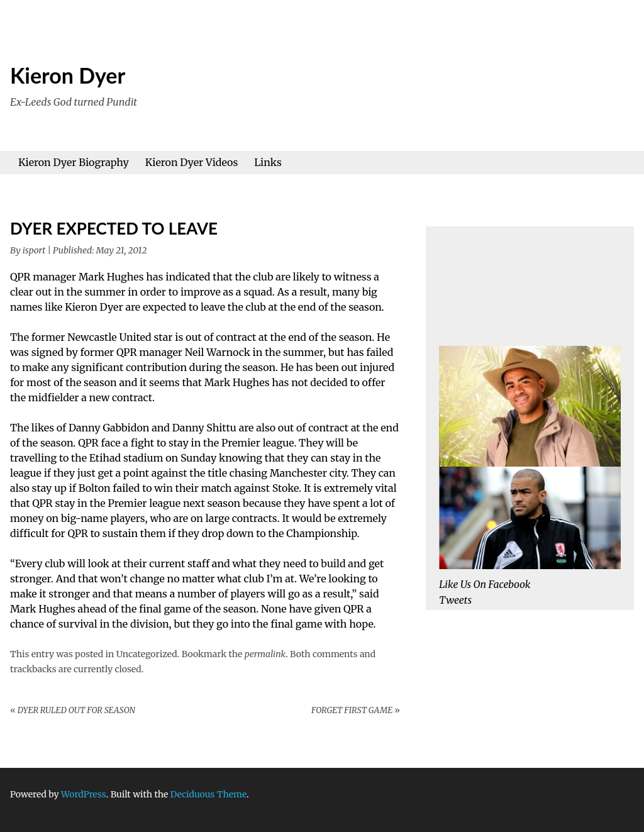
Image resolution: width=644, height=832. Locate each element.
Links (268, 162)
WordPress (84, 794)
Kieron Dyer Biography (74, 162)
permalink (265, 654)
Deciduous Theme (208, 794)
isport (34, 250)
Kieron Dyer (68, 75)
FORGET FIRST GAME (356, 710)
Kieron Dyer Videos (192, 162)
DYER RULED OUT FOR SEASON (73, 710)
